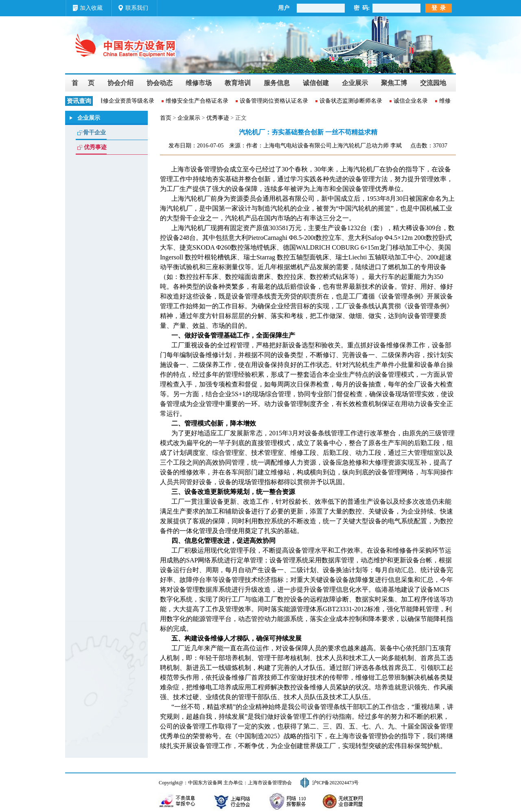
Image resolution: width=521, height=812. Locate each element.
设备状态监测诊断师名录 (352, 101)
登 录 (439, 8)
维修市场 (199, 83)
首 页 (83, 83)
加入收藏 (91, 8)
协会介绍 (120, 83)
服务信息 (277, 83)
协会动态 (160, 83)
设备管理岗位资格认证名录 (275, 101)
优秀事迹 (95, 147)
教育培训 (238, 83)
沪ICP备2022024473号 (336, 783)
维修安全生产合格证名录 (198, 101)
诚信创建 (316, 83)
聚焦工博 (394, 83)
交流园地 (433, 83)
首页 (166, 118)
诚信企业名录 (412, 101)
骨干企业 (94, 133)
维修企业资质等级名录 (127, 101)
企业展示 (355, 83)
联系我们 (137, 8)
